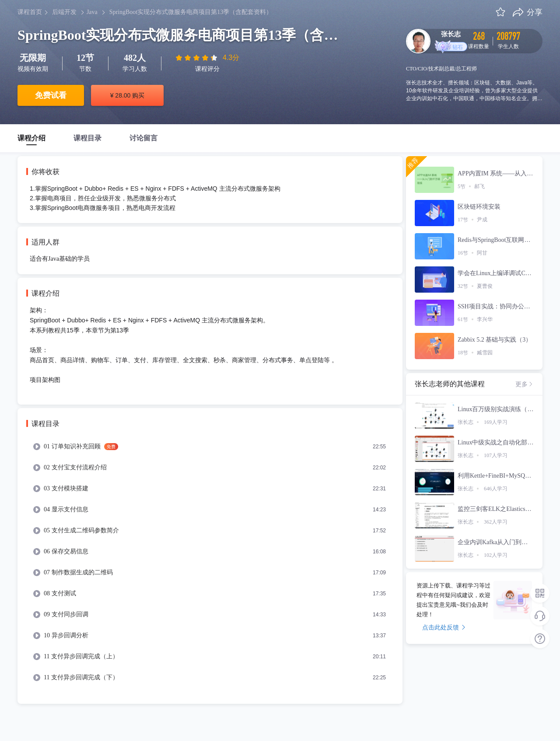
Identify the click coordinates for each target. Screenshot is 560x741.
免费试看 (51, 95)
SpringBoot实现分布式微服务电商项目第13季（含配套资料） (191, 12)
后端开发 (64, 12)
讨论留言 (143, 138)
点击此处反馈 (444, 627)
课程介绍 (31, 138)
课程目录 (87, 138)
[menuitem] (210, 447)
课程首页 (30, 12)
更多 (525, 384)
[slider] (197, 58)
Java (92, 12)
